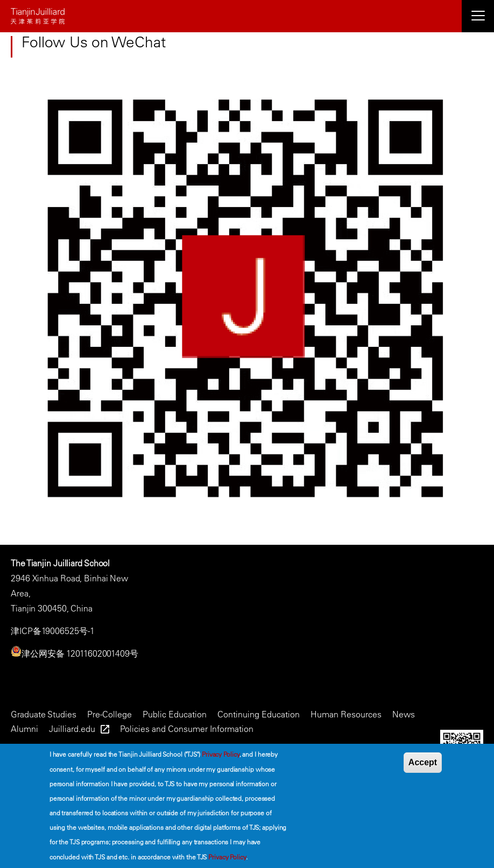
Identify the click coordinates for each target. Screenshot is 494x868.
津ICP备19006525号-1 (52, 631)
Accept (423, 762)
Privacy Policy (221, 754)
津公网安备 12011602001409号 (80, 653)
